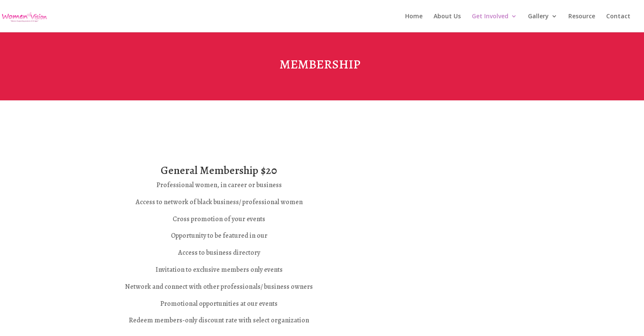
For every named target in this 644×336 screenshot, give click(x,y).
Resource (582, 17)
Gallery (538, 17)
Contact (618, 17)
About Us (447, 17)
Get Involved (490, 17)
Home (414, 17)
